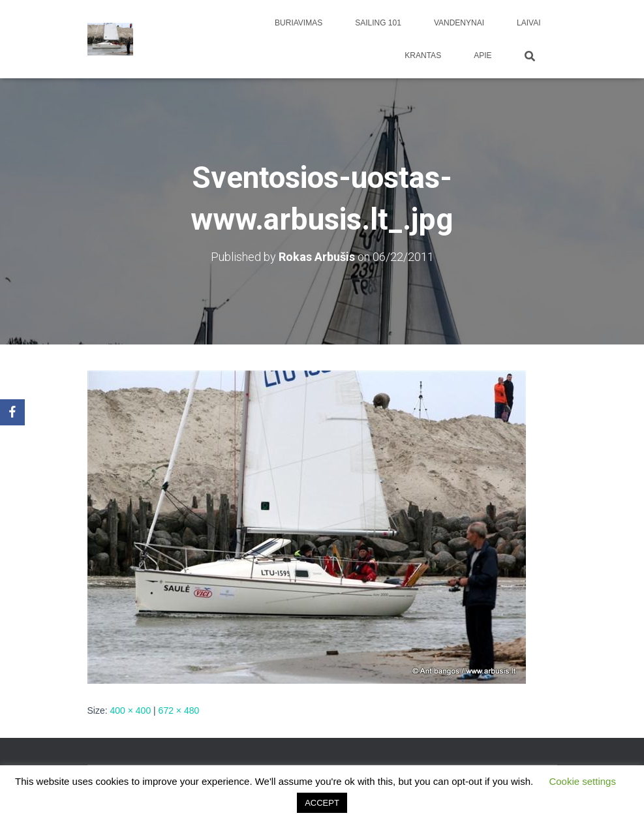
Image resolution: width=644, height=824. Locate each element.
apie (483, 55)
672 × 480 (179, 710)
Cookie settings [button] (582, 781)
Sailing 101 (378, 23)
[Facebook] (12, 412)
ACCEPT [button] (322, 803)
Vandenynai (459, 23)
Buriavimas (299, 23)
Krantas (423, 55)
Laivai (529, 23)
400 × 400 (131, 710)
